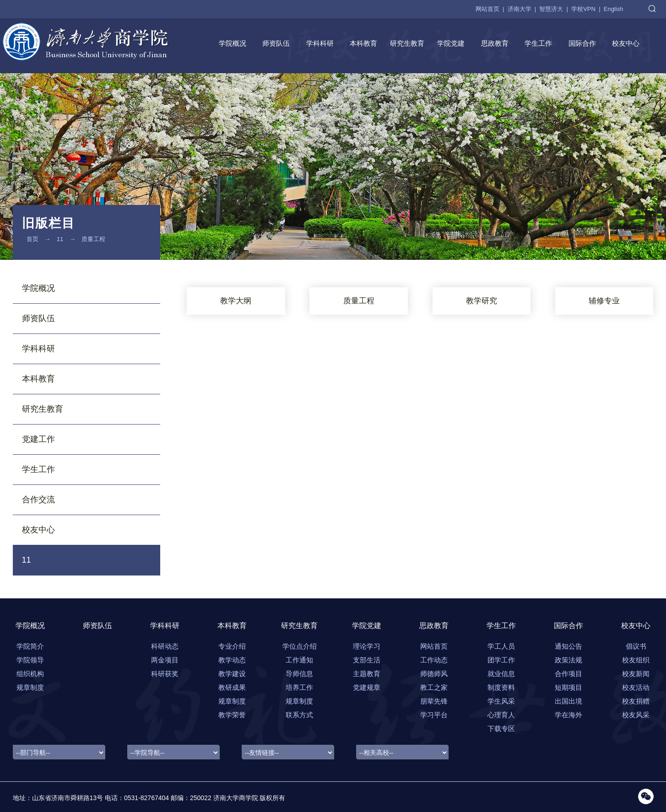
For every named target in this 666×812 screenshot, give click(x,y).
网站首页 (487, 9)
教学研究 (482, 301)
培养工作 (299, 687)
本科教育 (363, 43)
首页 (32, 239)
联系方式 (299, 715)
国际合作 (582, 43)
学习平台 (434, 715)
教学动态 (232, 660)
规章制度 (232, 701)
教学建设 (232, 674)
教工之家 (434, 687)
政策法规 (569, 660)
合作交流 (38, 500)
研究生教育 (407, 43)
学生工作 (538, 43)
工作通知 (299, 660)
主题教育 (367, 674)
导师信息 (299, 674)
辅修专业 (604, 301)
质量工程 (93, 239)
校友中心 (626, 43)
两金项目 (165, 660)
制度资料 (501, 687)
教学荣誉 (232, 715)
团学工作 (501, 660)
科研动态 (165, 646)
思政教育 (495, 43)
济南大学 (520, 9)
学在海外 (569, 715)
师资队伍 (276, 43)
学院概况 (233, 43)
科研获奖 (165, 674)
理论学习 (367, 646)
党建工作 (38, 439)
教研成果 (232, 687)
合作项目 (569, 674)
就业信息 (501, 674)
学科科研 (320, 43)
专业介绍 (232, 646)
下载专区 (501, 729)
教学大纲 (236, 301)
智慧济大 (551, 9)
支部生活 (367, 660)
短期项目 (569, 687)
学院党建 (451, 43)
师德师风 (434, 674)
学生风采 (501, 701)
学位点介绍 (300, 646)
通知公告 (569, 646)
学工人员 (501, 646)
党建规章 (367, 687)
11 (60, 239)
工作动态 (434, 660)
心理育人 (501, 715)
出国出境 (569, 701)
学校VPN (583, 9)
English (614, 9)
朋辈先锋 (434, 701)
